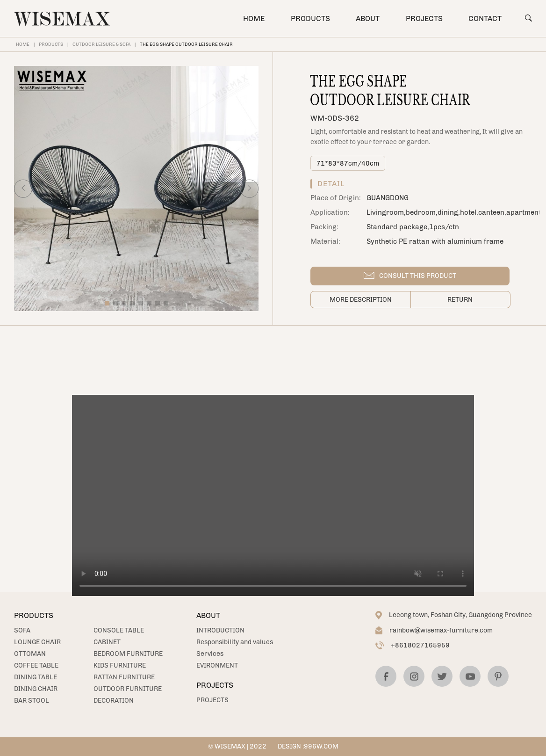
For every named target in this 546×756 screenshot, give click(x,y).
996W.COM (321, 746)
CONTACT (485, 18)
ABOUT (368, 18)
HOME (254, 18)
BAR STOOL (32, 701)
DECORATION (114, 701)
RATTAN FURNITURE (124, 677)
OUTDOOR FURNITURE (128, 689)
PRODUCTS (310, 18)
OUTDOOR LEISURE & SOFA (101, 44)
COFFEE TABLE (36, 665)
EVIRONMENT (217, 665)
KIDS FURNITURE (120, 665)
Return (460, 300)
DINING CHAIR (36, 689)
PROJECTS (424, 18)
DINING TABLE (36, 677)
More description (361, 300)
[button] (23, 189)
